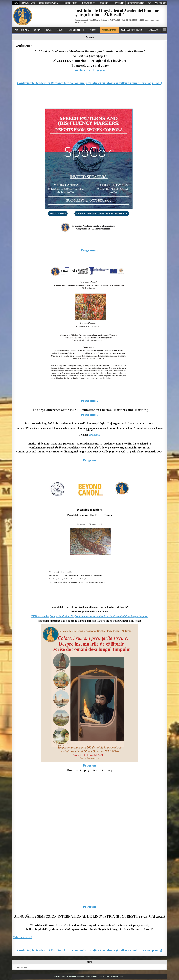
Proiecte (60, 30)
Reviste (49, 30)
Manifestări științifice (76, 30)
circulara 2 (95, 435)
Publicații (93, 30)
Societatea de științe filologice (132, 30)
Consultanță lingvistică (136, 3)
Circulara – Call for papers (89, 70)
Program (89, 460)
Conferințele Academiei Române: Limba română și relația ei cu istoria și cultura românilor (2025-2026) (90, 83)
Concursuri (104, 3)
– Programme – (89, 415)
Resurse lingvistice (109, 30)
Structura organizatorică (49, 3)
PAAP (149, 3)
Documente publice (70, 3)
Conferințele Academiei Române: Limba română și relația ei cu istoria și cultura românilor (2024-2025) (90, 950)
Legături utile (119, 3)
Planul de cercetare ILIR (22, 30)
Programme (89, 250)
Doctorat (37, 30)
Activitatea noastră (28, 3)
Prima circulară (23, 937)
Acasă (16, 3)
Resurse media (153, 30)
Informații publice (88, 3)
